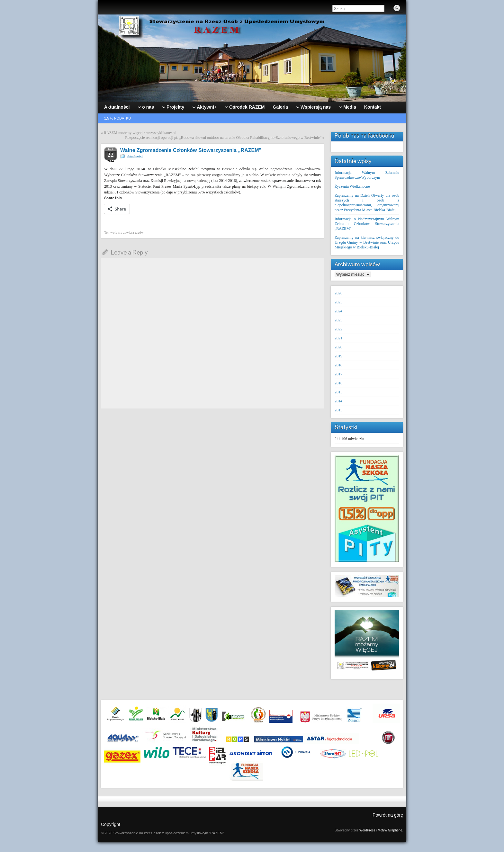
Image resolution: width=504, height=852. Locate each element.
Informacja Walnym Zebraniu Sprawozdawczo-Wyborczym (367, 175)
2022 (338, 329)
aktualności (135, 156)
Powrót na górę (388, 815)
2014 (338, 401)
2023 (338, 320)
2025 (338, 302)
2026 (338, 293)
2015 (338, 392)
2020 (338, 347)
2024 (338, 311)
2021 (338, 338)
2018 (338, 365)
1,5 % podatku (118, 118)
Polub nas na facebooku (364, 135)
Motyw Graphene (390, 830)
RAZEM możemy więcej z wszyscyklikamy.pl (140, 133)
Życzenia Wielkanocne (352, 186)
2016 (338, 383)
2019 (338, 356)
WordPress (367, 830)
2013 (338, 410)
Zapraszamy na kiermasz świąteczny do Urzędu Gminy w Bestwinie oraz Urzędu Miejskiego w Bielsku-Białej (367, 242)
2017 (338, 374)
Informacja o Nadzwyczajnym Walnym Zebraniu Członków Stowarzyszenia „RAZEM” (367, 224)
